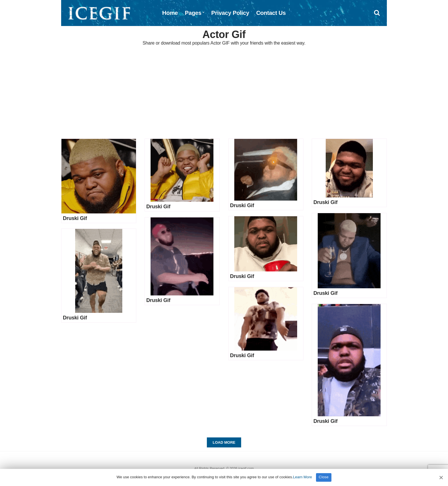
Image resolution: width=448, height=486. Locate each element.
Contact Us (271, 13)
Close (324, 477)
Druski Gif (75, 218)
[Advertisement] (224, 93)
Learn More (303, 477)
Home (170, 13)
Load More (224, 442)
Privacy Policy (230, 13)
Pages (193, 13)
